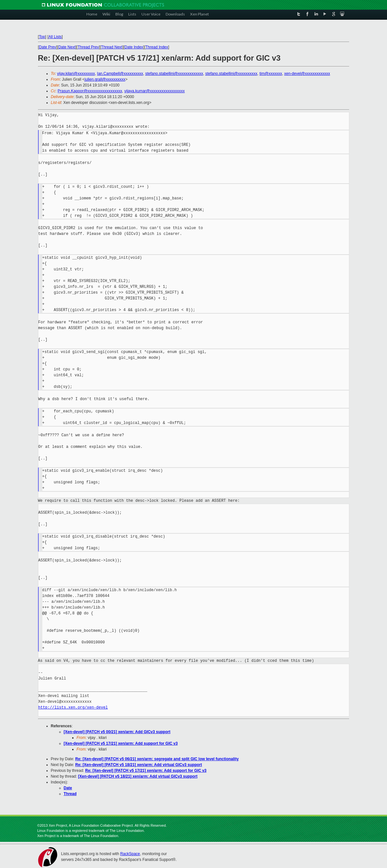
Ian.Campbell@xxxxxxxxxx (120, 74)
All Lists (55, 37)
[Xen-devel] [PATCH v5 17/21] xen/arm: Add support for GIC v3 (121, 743)
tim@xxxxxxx (271, 74)
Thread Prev (88, 47)
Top (42, 37)
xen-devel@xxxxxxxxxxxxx (307, 74)
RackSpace (130, 854)
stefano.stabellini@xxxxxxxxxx (231, 74)
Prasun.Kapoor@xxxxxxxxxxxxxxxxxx (90, 91)
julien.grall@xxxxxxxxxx (105, 79)
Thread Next (112, 47)
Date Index (134, 47)
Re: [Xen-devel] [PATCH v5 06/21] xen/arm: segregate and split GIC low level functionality (157, 759)
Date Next (67, 47)
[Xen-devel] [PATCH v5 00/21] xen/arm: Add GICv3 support (117, 732)
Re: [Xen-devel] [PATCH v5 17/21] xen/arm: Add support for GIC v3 (146, 771)
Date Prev (48, 47)
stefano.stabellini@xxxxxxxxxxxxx (174, 74)
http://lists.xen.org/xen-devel (73, 707)
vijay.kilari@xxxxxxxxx (76, 74)
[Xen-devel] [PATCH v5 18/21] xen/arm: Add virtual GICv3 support (138, 776)
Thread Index (157, 47)
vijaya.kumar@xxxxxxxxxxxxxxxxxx (155, 91)
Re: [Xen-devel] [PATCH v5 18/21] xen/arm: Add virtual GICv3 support (139, 765)
